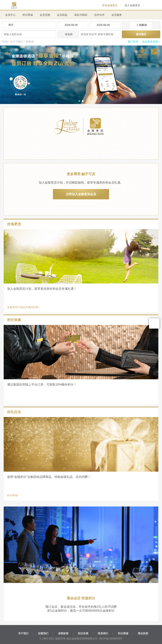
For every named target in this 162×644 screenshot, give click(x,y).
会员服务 (117, 15)
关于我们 (23, 633)
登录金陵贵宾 (110, 5)
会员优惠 (45, 15)
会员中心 (10, 15)
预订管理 (133, 42)
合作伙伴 (99, 15)
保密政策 (63, 633)
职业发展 (83, 633)
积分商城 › (13, 495)
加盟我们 (43, 633)
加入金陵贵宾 (132, 5)
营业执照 (143, 633)
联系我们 (103, 633)
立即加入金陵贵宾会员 (81, 194)
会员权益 (62, 15)
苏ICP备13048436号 (111, 639)
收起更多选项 (150, 42)
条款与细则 (81, 15)
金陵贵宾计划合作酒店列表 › (23, 307)
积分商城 (28, 15)
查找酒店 (141, 34)
